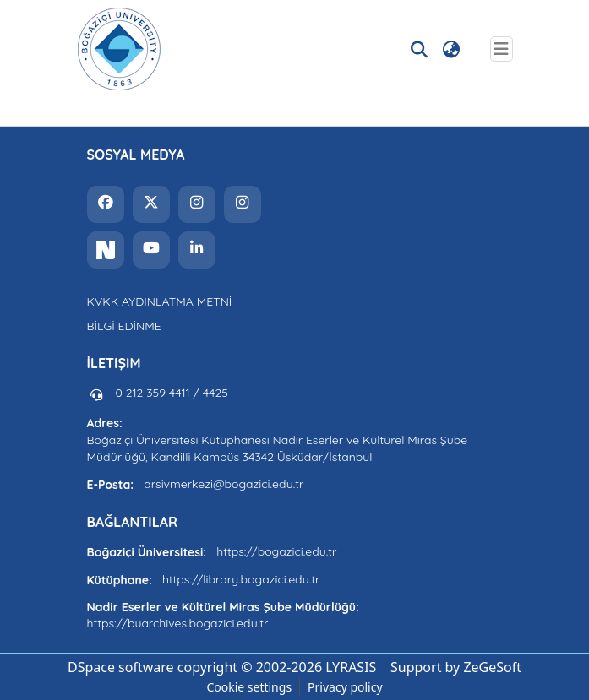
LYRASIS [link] (351, 667)
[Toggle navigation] (502, 49)
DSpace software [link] (121, 667)
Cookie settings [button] (249, 687)
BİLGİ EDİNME (124, 326)
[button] (119, 49)
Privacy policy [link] (345, 687)
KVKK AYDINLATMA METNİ (160, 301)
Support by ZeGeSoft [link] (456, 667)
